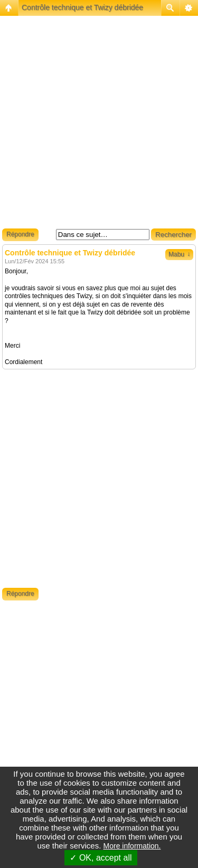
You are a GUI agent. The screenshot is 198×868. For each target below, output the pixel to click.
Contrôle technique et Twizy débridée (82, 7)
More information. (132, 846)
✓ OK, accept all (101, 858)
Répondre (20, 234)
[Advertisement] (99, 125)
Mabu (179, 254)
